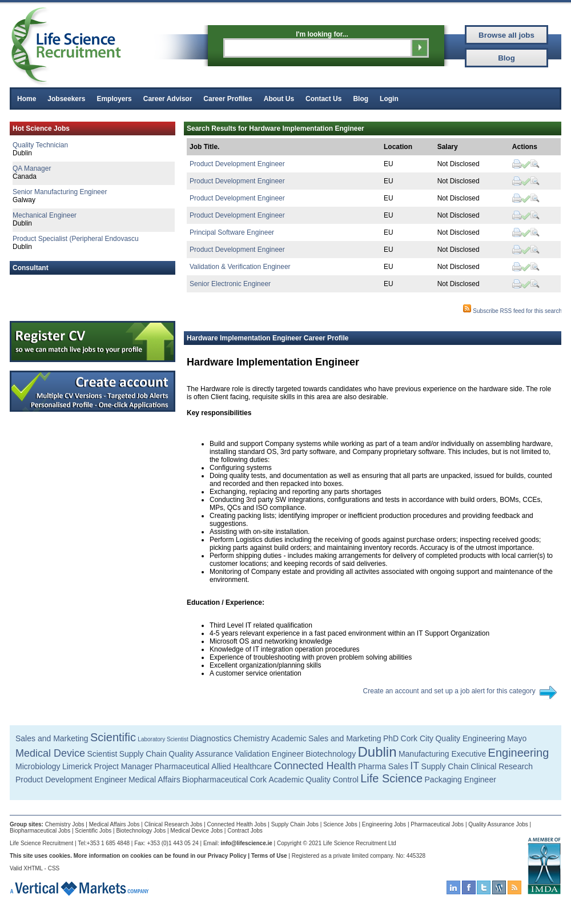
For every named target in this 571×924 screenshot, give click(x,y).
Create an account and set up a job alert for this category (449, 691)
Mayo (517, 738)
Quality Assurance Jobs (498, 824)
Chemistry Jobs (65, 824)
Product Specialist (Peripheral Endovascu (76, 239)
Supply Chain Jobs (295, 824)
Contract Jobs (245, 831)
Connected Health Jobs (237, 824)
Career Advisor (168, 99)
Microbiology (38, 766)
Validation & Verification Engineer (240, 267)
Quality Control (332, 780)
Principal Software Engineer (232, 232)
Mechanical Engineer (45, 215)
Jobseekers (66, 99)
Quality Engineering (470, 738)
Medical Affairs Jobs (114, 824)
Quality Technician (40, 145)
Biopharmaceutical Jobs (40, 831)
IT (415, 766)
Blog (361, 99)
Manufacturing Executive (442, 754)
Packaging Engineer (461, 780)
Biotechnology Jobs (141, 831)
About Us (279, 99)
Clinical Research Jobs (174, 824)
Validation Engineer (269, 754)
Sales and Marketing (52, 738)
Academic (289, 738)
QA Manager (32, 168)
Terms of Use (269, 856)
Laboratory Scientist (163, 739)
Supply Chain (143, 754)
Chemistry (252, 738)
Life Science (391, 778)
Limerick (77, 766)
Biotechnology (331, 754)
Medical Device (50, 753)
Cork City (417, 738)
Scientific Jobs (93, 831)
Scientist (102, 754)
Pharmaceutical (182, 766)
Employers (114, 99)
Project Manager (123, 766)
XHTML (33, 868)
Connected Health (315, 766)
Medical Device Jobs (196, 831)
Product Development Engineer (237, 164)
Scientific (113, 737)
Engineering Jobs (384, 824)
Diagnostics (211, 738)
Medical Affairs (154, 780)
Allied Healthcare (242, 766)
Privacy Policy (227, 856)
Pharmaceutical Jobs (437, 824)
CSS (54, 868)
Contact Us (323, 99)
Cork (259, 780)
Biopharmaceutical (215, 780)
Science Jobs (340, 824)
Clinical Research (502, 766)
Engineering (519, 753)
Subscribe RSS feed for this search (512, 311)
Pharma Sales (383, 766)
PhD (391, 738)
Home (27, 99)
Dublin (377, 752)
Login (389, 99)
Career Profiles (228, 99)
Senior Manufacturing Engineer (60, 192)
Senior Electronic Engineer (230, 284)
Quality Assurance (201, 754)
